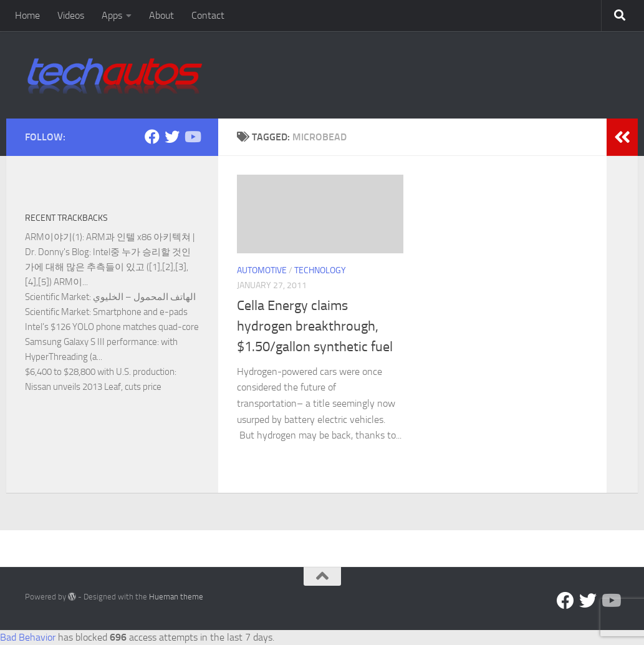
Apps (112, 15)
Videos (71, 15)
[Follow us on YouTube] (192, 137)
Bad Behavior (28, 637)
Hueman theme (176, 597)
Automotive (262, 270)
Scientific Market (57, 297)
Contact (208, 15)
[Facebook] (152, 137)
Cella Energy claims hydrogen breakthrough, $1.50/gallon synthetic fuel (315, 326)
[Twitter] (172, 137)
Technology (320, 270)
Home (27, 15)
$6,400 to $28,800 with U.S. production (100, 372)
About (161, 15)
